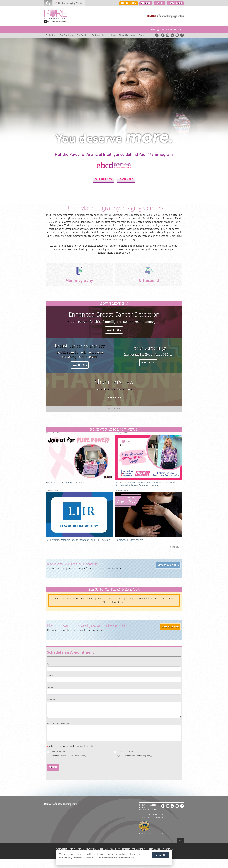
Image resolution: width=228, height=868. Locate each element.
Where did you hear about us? (60, 723)
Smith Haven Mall (58, 752)
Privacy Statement (77, 849)
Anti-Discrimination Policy (142, 849)
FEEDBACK (146, 3)
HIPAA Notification (123, 849)
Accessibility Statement (164, 849)
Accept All (160, 855)
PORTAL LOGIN (175, 3)
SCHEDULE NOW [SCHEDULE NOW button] (129, 3)
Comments (52, 700)
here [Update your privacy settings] (151, 599)
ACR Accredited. (157, 834)
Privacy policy (72, 858)
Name (50, 664)
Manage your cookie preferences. (116, 858)
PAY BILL (159, 3)
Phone (50, 687)
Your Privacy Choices (94, 849)
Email (49, 675)
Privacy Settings (61, 849)
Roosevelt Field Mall (126, 752)
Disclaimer (109, 849)
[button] (104, 179)
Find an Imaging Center (71, 3)
